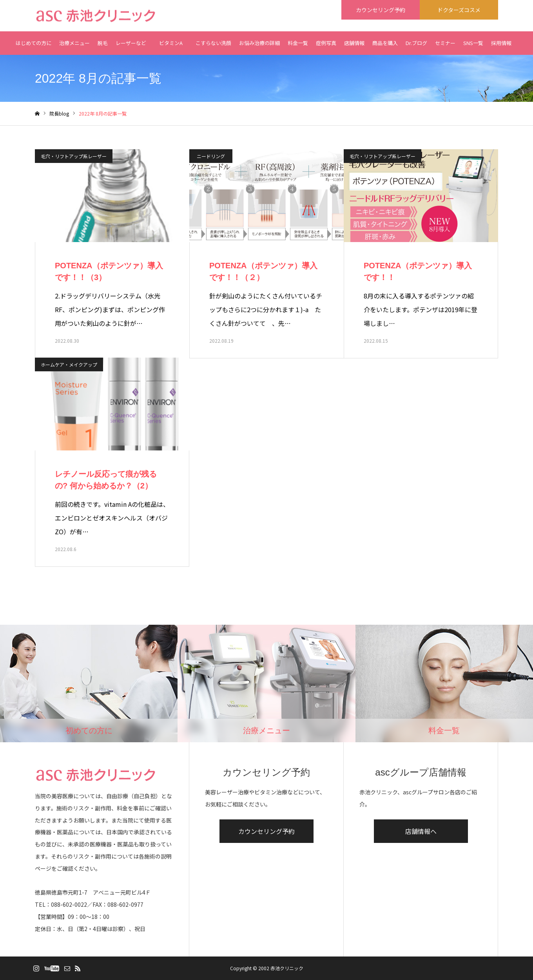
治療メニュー (74, 43)
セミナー (445, 43)
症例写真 (326, 43)
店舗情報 (354, 43)
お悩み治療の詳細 (259, 43)
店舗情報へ (421, 831)
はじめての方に (34, 43)
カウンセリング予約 (266, 831)
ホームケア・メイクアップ (69, 364)
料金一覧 (298, 43)
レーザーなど (131, 43)
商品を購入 (385, 43)
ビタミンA (171, 47)
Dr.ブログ (416, 43)
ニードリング (211, 156)
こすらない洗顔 (213, 43)
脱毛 (103, 43)
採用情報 (501, 43)
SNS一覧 (473, 43)
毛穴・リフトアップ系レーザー (74, 156)
